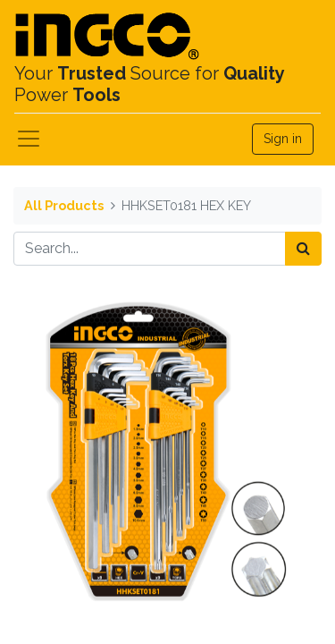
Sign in (283, 139)
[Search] (303, 249)
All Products (64, 205)
